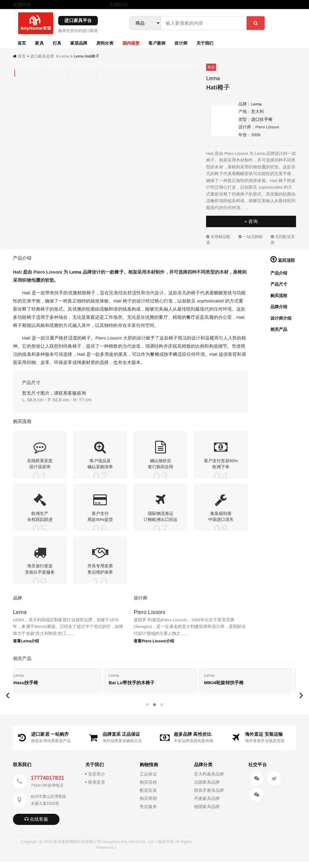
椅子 (119, 272)
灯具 (57, 43)
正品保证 (148, 780)
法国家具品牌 (207, 789)
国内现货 (131, 43)
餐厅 (191, 317)
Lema (64, 56)
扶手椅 (171, 354)
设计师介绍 (281, 318)
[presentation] (8, 701)
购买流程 (279, 296)
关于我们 (205, 43)
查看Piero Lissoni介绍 (154, 647)
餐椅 (154, 354)
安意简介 (95, 780)
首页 (22, 43)
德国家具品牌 (207, 813)
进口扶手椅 (262, 119)
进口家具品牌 (42, 56)
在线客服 (36, 825)
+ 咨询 (251, 221)
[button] (147, 711)
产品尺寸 (279, 284)
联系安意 (95, 789)
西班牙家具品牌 (209, 797)
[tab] (15, 73)
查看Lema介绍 (26, 647)
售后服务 (148, 813)
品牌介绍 (279, 307)
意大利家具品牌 (209, 780)
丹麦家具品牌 (207, 805)
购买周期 (148, 805)
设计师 (181, 43)
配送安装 (148, 797)
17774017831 (48, 784)
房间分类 (105, 43)
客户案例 (157, 43)
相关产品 (279, 329)
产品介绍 (279, 273)
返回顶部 (283, 260)
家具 (39, 43)
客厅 (163, 317)
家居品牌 (79, 43)
